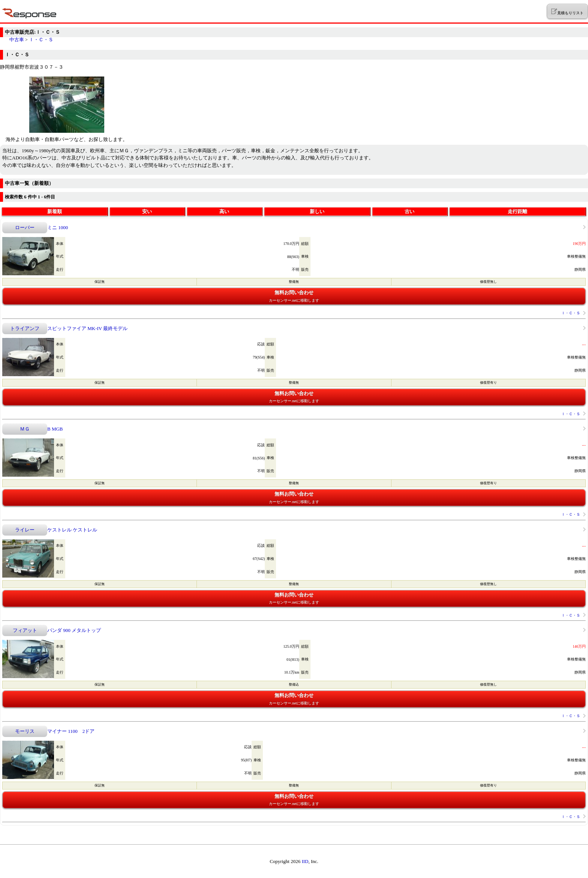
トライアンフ (25, 328)
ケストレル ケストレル (72, 530)
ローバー (25, 227)
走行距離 (517, 211)
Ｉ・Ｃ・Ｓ (41, 40)
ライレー (25, 530)
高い (224, 211)
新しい (317, 211)
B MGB (55, 429)
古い (409, 211)
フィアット (25, 630)
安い (147, 211)
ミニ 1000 (58, 227)
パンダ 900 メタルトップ (74, 630)
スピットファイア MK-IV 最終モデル (87, 328)
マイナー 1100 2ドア (71, 731)
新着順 (55, 211)
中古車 (17, 40)
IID (305, 861)
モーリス (25, 731)
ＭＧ (25, 429)
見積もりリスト (567, 12)
